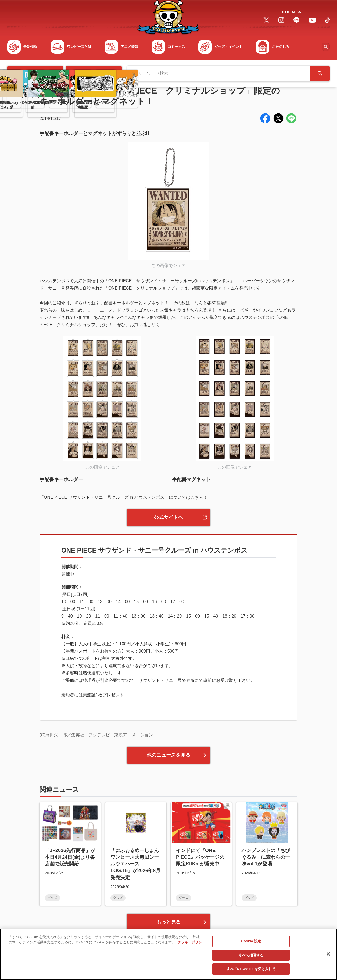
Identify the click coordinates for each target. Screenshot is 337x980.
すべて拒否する (251, 957)
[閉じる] (328, 956)
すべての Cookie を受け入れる (251, 971)
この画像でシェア (168, 266)
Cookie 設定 (251, 943)
